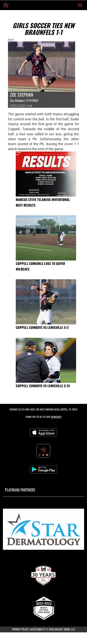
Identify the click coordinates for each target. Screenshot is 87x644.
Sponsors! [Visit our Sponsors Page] (56, 417)
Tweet (11, 39)
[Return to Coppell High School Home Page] (6, 5)
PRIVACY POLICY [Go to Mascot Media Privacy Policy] (20, 629)
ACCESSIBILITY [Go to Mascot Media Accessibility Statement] (38, 629)
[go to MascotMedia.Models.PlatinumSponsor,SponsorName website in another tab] (43, 531)
